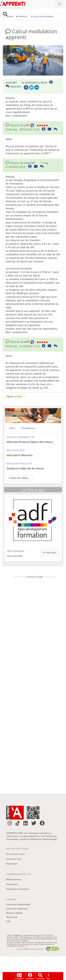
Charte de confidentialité (18, 905)
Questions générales (42, 17)
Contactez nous (14, 859)
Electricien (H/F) (16, 451)
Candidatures (28, 429)
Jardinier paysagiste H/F (21, 437)
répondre (13, 87)
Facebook (26, 88)
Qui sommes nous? (15, 854)
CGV (8, 922)
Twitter (31, 88)
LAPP (27, 126)
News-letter (12, 864)
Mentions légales (15, 914)
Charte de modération (17, 909)
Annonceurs (12, 885)
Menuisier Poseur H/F (19, 464)
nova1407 (30, 163)
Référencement (14, 880)
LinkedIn (37, 88)
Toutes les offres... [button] (20, 478)
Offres (12, 429)
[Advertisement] (34, 684)
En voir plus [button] (50, 553)
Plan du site (12, 918)
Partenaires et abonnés (18, 890)
